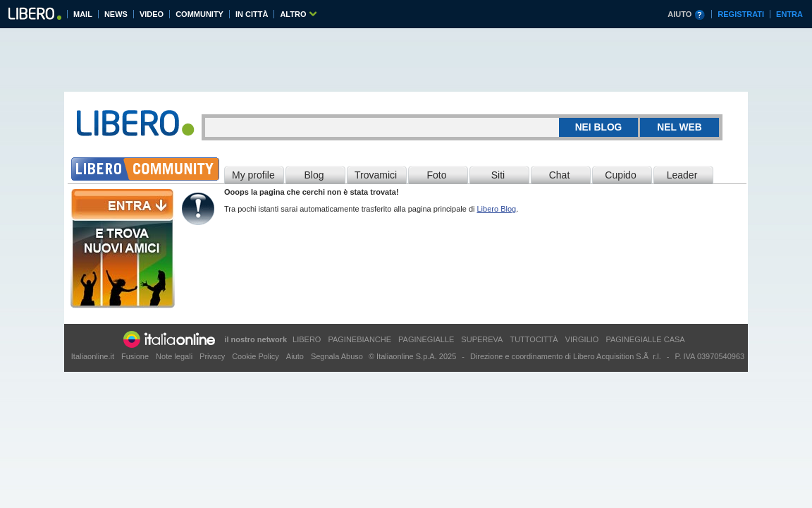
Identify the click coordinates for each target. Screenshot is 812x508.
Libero (34, 16)
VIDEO (152, 14)
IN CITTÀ (252, 14)
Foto (436, 175)
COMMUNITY (199, 14)
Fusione (135, 356)
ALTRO (293, 14)
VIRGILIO (582, 339)
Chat (560, 175)
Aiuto (295, 356)
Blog (314, 175)
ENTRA (789, 14)
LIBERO (307, 339)
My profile (253, 175)
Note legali (174, 356)
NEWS (116, 14)
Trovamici (376, 175)
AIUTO (679, 14)
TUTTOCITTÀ (534, 339)
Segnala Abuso (337, 356)
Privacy (212, 356)
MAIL (83, 14)
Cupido (620, 175)
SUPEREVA (482, 339)
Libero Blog (497, 209)
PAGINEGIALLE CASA (645, 339)
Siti (498, 175)
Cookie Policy (256, 356)
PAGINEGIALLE (426, 339)
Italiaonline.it (93, 356)
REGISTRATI (741, 14)
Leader (682, 175)
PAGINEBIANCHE (359, 339)
